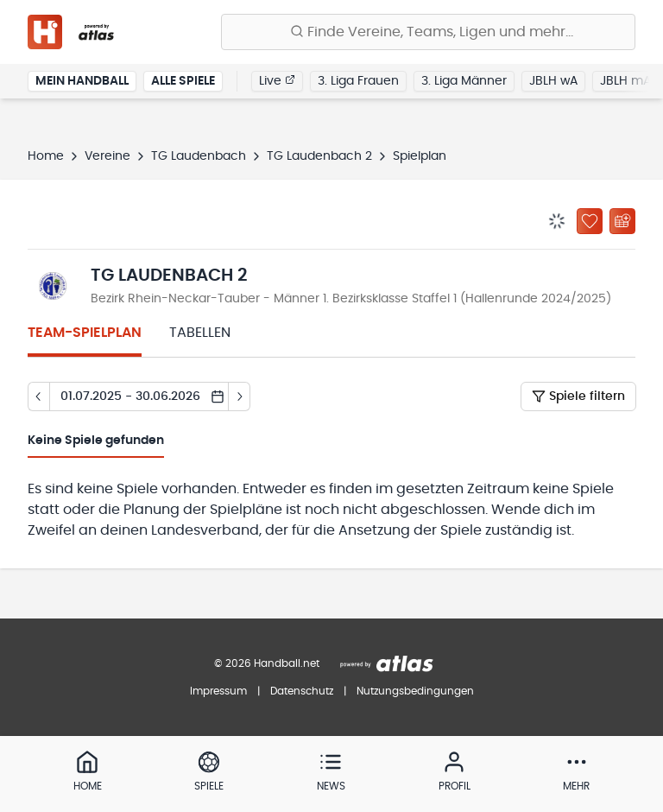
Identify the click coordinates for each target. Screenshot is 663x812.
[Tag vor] (240, 396)
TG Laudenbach (199, 156)
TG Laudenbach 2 (319, 156)
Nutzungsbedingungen (415, 691)
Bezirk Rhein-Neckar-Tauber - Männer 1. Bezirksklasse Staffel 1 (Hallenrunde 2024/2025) (351, 299)
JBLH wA (553, 81)
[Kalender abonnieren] (622, 221)
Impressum (218, 691)
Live (277, 80)
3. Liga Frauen (358, 81)
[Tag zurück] (38, 396)
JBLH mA (625, 81)
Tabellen (200, 333)
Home (46, 156)
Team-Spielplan (85, 333)
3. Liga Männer (464, 81)
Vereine (107, 156)
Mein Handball (82, 81)
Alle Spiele (183, 81)
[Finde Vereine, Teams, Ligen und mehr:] (428, 32)
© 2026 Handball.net (267, 663)
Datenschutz (302, 691)
